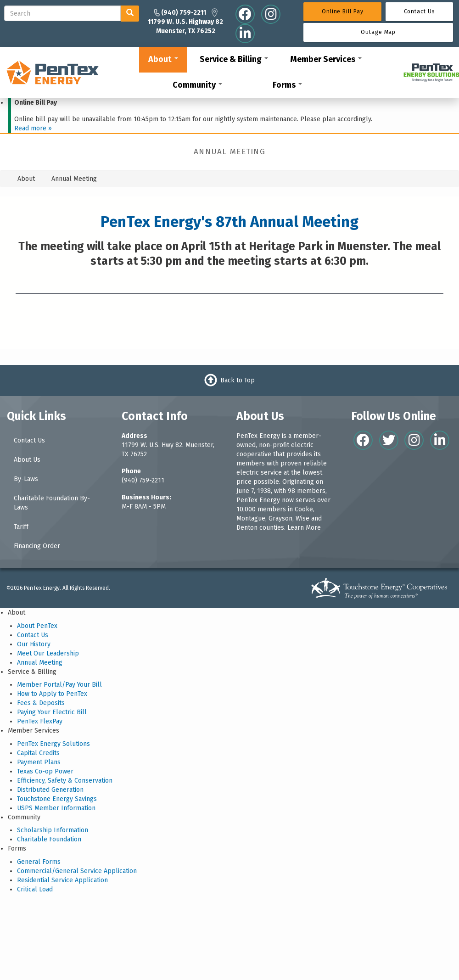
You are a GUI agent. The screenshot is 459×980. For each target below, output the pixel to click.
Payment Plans (39, 762)
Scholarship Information (53, 830)
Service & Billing (234, 59)
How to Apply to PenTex (52, 694)
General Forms (39, 862)
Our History (34, 644)
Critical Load (35, 889)
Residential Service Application (62, 880)
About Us (27, 460)
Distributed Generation (50, 790)
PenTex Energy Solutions (53, 744)
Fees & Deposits (41, 703)
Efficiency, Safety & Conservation (65, 781)
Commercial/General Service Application (77, 871)
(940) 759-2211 (143, 480)
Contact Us (29, 440)
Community (197, 85)
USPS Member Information (56, 808)
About (163, 59)
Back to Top (238, 380)
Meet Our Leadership (48, 653)
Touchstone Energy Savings (57, 799)
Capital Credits (38, 753)
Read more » (33, 128)
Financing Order (37, 546)
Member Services (326, 59)
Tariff (21, 527)
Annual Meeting (40, 663)
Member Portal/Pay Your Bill (59, 685)
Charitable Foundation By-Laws (52, 503)
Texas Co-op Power (45, 771)
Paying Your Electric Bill (52, 712)
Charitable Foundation (49, 839)
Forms (287, 85)
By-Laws (26, 479)
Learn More (304, 528)
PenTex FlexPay (40, 721)
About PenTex (37, 626)
